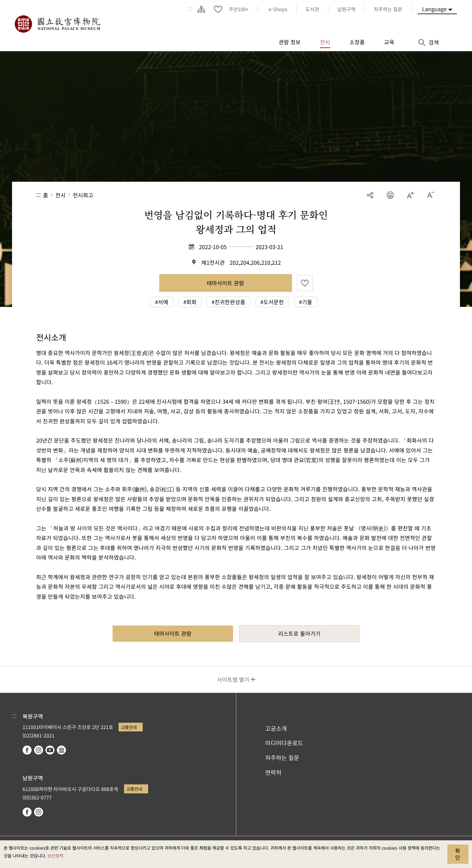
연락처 (273, 772)
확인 (458, 854)
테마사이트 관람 (225, 283)
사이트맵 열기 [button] (233, 679)
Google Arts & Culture (61, 750)
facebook (27, 750)
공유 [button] (370, 195)
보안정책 (55, 856)
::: (190, 9)
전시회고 (83, 195)
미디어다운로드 (284, 743)
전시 (61, 195)
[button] (390, 195)
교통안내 (129, 727)
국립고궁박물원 (57, 24)
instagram (39, 750)
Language (434, 9)
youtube (50, 750)
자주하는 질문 (282, 758)
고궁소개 (276, 728)
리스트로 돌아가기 (299, 633)
